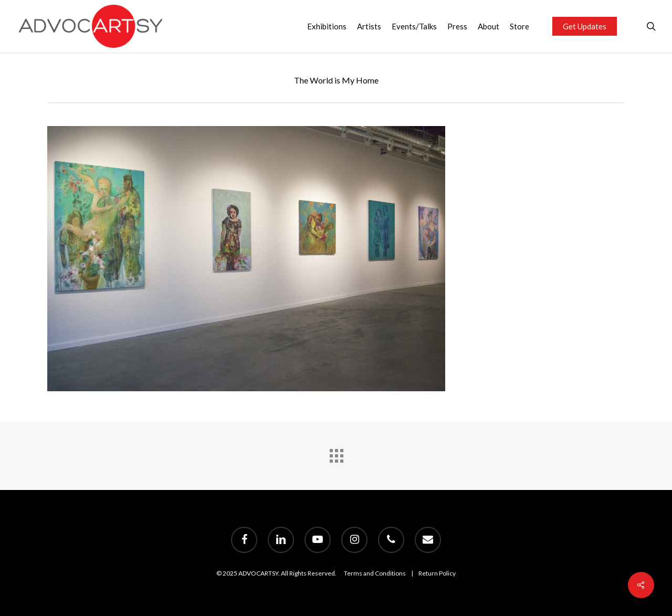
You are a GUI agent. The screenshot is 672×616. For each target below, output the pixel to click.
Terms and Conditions (375, 573)
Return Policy (437, 573)
